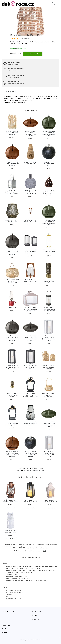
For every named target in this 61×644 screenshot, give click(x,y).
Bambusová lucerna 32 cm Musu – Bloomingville (12, 281)
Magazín (35, 615)
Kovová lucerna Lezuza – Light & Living (49, 281)
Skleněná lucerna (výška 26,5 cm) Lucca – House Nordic (30, 309)
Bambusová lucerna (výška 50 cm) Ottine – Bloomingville (30, 162)
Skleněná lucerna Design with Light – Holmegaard (30, 424)
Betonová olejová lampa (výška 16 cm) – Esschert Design (30, 192)
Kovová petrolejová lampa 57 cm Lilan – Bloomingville (49, 251)
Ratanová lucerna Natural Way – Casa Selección (12, 133)
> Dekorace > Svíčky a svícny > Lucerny (36, 470)
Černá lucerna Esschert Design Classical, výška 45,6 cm (31, 395)
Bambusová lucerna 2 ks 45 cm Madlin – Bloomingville (49, 367)
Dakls (45, 551)
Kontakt (5, 632)
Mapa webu (36, 619)
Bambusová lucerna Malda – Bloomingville (49, 395)
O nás (4, 629)
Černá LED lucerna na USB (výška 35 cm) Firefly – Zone (12, 367)
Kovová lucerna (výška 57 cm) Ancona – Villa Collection (49, 309)
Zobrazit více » (24, 43)
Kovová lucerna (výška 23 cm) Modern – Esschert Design (12, 192)
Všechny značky (37, 612)
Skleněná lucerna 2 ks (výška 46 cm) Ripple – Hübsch (31, 251)
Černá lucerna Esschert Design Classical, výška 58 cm (12, 424)
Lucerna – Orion (12, 308)
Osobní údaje (6, 625)
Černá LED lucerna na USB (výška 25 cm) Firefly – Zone (30, 367)
